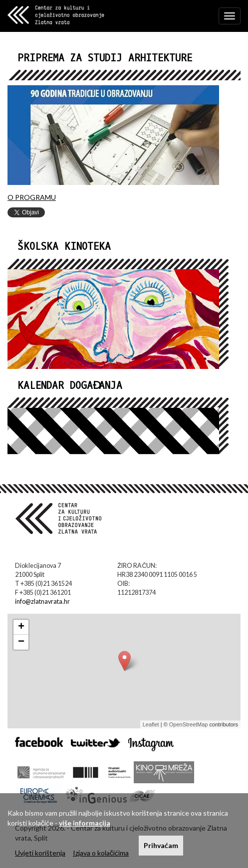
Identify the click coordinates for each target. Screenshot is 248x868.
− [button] (21, 642)
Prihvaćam (161, 845)
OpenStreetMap (189, 724)
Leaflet (151, 724)
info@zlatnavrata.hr (42, 602)
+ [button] (21, 627)
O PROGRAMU (32, 197)
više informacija (85, 823)
